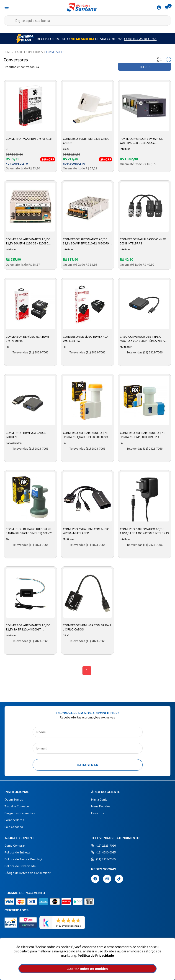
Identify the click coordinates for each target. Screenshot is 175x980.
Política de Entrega (17, 852)
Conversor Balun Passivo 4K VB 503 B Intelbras (143, 241)
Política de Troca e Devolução (24, 859)
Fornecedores (14, 820)
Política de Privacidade (96, 955)
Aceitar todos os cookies (87, 969)
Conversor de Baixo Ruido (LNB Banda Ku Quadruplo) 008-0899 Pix (86, 435)
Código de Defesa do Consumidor (28, 873)
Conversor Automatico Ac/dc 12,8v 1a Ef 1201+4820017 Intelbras (28, 627)
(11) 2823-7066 (103, 845)
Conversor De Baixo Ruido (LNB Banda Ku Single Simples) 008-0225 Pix (30, 531)
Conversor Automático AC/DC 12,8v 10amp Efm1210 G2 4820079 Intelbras (86, 241)
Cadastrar (88, 765)
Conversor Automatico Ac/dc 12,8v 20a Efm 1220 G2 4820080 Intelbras (28, 241)
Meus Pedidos (101, 806)
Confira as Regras (140, 39)
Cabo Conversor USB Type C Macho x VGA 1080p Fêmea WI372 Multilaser (143, 339)
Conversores (55, 52)
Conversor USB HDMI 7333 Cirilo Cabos (86, 141)
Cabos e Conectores (29, 52)
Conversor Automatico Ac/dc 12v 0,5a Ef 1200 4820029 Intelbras (144, 531)
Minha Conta (99, 799)
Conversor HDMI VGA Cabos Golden (26, 435)
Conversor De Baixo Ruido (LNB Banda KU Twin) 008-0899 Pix (143, 435)
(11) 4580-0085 (103, 852)
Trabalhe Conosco (17, 806)
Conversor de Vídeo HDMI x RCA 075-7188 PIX (86, 339)
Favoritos (98, 813)
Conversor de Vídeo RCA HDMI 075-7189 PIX (27, 339)
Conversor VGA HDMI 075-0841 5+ (29, 139)
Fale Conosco (14, 827)
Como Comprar (15, 845)
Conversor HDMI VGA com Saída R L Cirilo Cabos (87, 627)
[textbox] (87, 21)
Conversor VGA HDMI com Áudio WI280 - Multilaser (86, 531)
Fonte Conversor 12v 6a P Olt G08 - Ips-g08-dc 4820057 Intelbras (142, 141)
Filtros (145, 67)
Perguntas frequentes (20, 813)
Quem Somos (14, 799)
